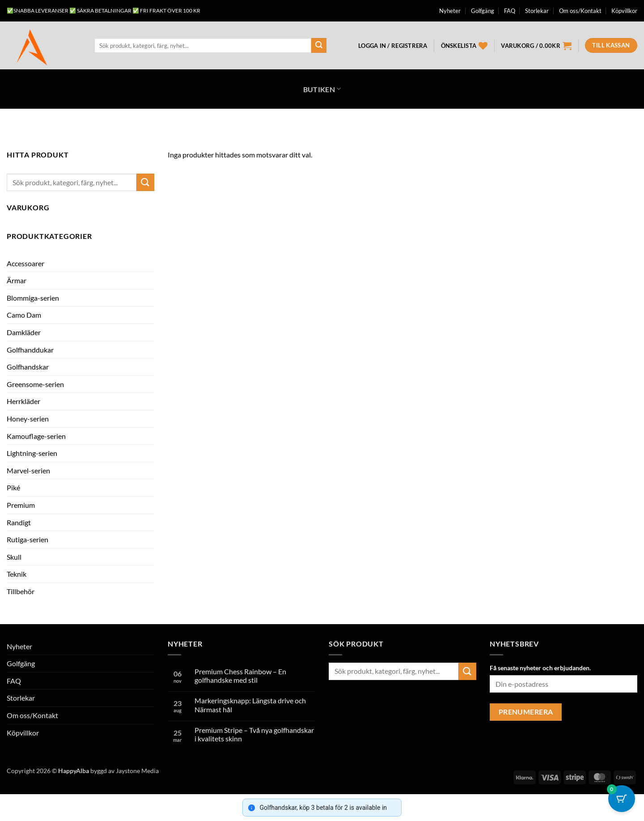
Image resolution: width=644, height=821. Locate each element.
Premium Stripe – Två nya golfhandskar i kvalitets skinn (254, 734)
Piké (13, 487)
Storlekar (537, 11)
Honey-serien (28, 419)
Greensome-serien (35, 384)
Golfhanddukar (30, 350)
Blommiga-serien (33, 298)
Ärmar (17, 280)
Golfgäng (483, 11)
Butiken (322, 89)
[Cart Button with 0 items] (622, 799)
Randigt (19, 522)
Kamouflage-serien (36, 436)
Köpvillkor (624, 11)
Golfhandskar (28, 367)
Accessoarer (25, 263)
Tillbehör (21, 591)
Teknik (17, 574)
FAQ (510, 11)
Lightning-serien (32, 453)
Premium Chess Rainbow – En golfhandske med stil (240, 676)
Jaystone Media (137, 771)
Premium (21, 505)
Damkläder (24, 332)
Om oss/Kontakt (580, 11)
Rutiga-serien (28, 539)
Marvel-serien (28, 470)
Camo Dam (24, 315)
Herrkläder (23, 401)
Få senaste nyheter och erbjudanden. (540, 668)
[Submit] (319, 46)
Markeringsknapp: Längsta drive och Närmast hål (250, 705)
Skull (14, 557)
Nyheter (450, 11)
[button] (393, 46)
